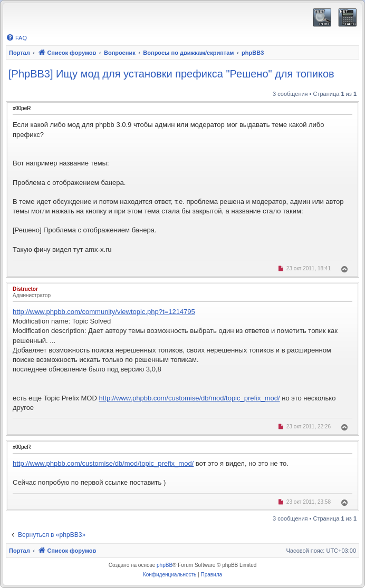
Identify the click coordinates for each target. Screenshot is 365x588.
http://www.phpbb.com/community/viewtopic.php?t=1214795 (104, 312)
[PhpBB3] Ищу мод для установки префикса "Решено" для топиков (171, 74)
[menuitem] (16, 38)
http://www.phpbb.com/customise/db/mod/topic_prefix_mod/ (189, 398)
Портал (20, 53)
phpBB (165, 565)
